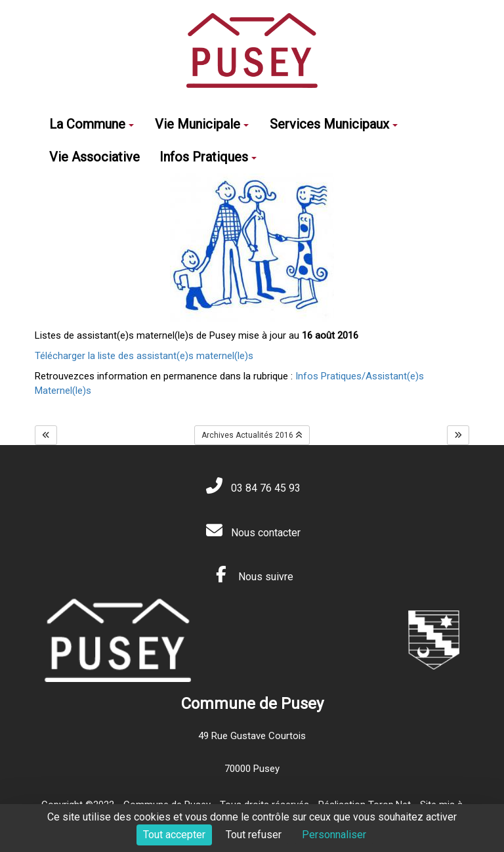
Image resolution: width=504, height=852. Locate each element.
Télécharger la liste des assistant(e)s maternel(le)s (144, 356)
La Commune (92, 124)
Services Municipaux (334, 124)
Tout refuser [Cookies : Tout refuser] (254, 835)
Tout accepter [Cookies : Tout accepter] (174, 835)
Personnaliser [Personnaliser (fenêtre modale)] (334, 835)
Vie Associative (94, 157)
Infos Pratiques (208, 157)
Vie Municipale (202, 124)
